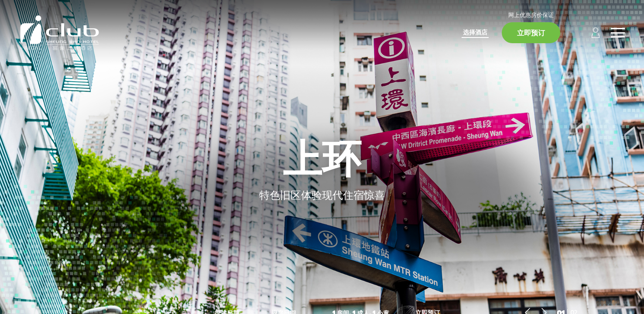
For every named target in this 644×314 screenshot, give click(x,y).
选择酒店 (475, 32)
